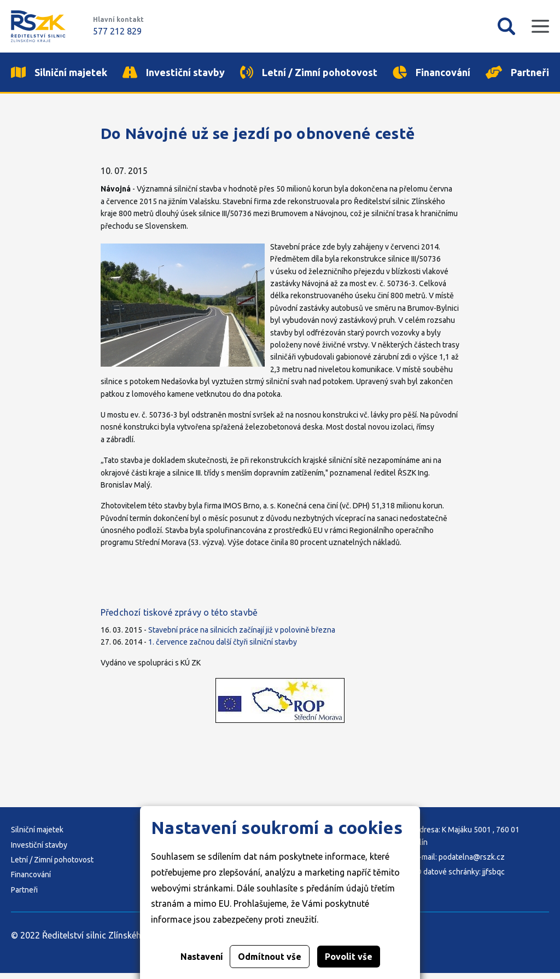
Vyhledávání (506, 26)
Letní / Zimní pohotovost (52, 866)
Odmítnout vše (270, 957)
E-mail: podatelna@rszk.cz (460, 863)
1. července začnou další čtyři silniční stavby (223, 648)
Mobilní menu (540, 26)
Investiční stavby (39, 851)
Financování (31, 881)
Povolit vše (349, 957)
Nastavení (202, 957)
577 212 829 (117, 31)
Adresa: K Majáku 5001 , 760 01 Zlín (467, 842)
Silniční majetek (37, 836)
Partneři (24, 896)
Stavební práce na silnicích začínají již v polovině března (242, 636)
